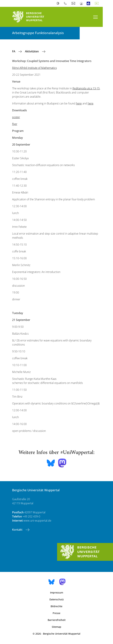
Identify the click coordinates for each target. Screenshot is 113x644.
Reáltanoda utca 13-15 (86, 88)
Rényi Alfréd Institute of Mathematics (34, 68)
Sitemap (56, 627)
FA (14, 51)
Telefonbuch (66, 3)
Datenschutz (57, 599)
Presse (56, 613)
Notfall (81, 3)
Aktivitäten (32, 51)
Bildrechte (56, 606)
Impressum (57, 593)
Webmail (74, 3)
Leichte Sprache (89, 3)
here (79, 103)
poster (16, 117)
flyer (15, 124)
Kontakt (18, 530)
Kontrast (59, 3)
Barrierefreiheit (57, 620)
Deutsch (97, 3)
